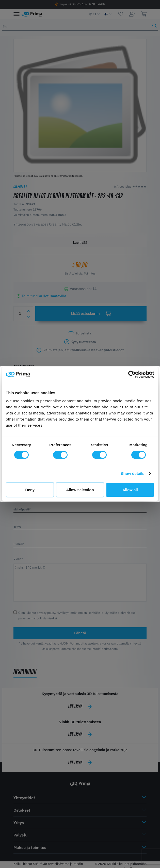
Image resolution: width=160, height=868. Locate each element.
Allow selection (80, 490)
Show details (133, 473)
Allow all (130, 490)
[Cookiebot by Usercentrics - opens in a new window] (132, 374)
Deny (30, 490)
